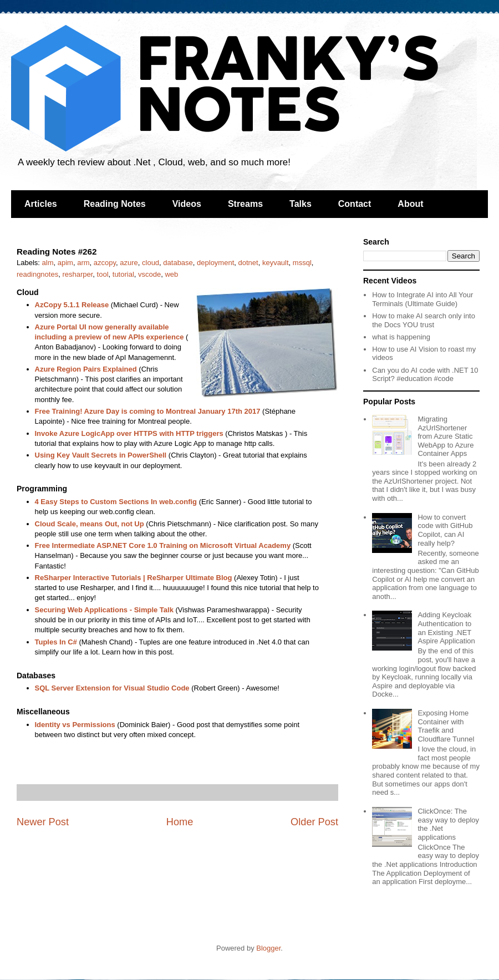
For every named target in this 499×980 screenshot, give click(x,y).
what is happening (401, 337)
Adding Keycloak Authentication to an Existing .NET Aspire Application (446, 628)
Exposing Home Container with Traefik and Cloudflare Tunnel (446, 726)
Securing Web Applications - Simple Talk (104, 610)
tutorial (123, 274)
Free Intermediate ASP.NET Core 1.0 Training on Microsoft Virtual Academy (163, 545)
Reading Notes (115, 204)
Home (180, 822)
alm (48, 263)
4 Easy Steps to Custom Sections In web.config (116, 502)
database (178, 263)
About (410, 204)
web (171, 274)
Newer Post (43, 822)
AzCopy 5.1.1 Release (72, 305)
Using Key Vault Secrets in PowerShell (101, 455)
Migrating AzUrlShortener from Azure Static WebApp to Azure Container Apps (445, 436)
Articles (41, 204)
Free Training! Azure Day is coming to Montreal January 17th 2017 (148, 411)
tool (103, 274)
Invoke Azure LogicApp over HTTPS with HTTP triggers (129, 433)
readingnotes (37, 274)
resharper (77, 274)
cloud (151, 263)
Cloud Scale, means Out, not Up (90, 524)
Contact (355, 204)
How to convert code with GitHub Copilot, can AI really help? (445, 530)
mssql (302, 263)
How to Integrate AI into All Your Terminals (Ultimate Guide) (422, 299)
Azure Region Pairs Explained (86, 369)
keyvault (276, 263)
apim (65, 263)
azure (129, 263)
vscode (149, 274)
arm (83, 263)
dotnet (248, 263)
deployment (215, 263)
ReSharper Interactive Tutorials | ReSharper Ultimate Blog (134, 578)
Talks (301, 204)
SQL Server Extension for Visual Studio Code (112, 688)
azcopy (105, 263)
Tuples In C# (56, 642)
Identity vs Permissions (75, 725)
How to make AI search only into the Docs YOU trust (424, 320)
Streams (245, 204)
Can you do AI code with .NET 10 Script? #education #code (425, 375)
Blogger (268, 948)
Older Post (314, 822)
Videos (187, 204)
